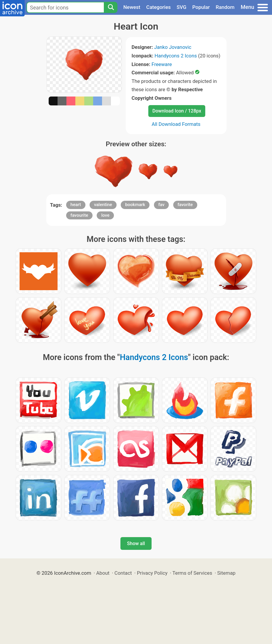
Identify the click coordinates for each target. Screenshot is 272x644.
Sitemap (226, 573)
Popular (201, 7)
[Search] (111, 7)
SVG (182, 7)
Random (225, 7)
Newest (132, 7)
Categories (159, 7)
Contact (123, 573)
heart (76, 205)
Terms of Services (192, 573)
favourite (79, 215)
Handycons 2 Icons (176, 56)
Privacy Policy (152, 573)
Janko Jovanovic (173, 47)
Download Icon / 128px (177, 111)
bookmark (135, 205)
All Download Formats (176, 124)
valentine (103, 205)
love (105, 215)
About (103, 573)
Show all (136, 543)
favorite (185, 205)
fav (162, 205)
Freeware (162, 64)
